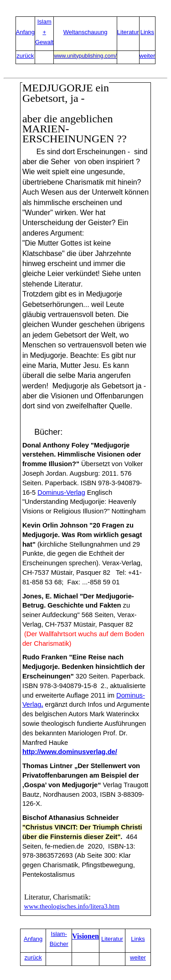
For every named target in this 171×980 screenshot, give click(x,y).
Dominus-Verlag (61, 493)
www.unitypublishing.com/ (85, 56)
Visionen (85, 936)
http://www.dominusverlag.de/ (70, 752)
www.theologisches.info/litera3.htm (72, 906)
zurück (25, 56)
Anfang (25, 32)
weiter (148, 56)
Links (147, 32)
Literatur (128, 32)
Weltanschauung (85, 32)
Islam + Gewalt (44, 32)
